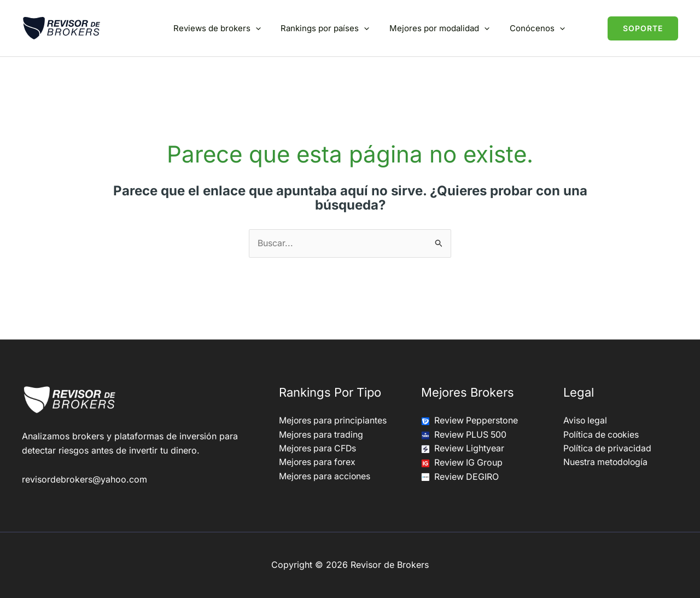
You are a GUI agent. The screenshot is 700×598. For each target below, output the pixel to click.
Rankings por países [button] (334, 28)
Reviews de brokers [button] (230, 28)
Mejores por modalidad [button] (445, 28)
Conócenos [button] (539, 28)
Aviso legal (586, 420)
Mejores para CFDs (319, 449)
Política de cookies (602, 434)
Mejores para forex (318, 462)
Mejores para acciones (326, 477)
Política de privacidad (608, 449)
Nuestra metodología (606, 462)
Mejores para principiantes (334, 420)
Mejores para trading (322, 434)
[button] (268, 28)
